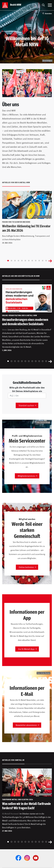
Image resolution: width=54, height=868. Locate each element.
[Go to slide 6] (25, 261)
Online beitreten (26, 567)
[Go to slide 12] (46, 261)
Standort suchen (26, 405)
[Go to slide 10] (39, 261)
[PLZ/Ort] (27, 396)
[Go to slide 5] (22, 261)
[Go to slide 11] (43, 261)
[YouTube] (36, 858)
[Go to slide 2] (12, 261)
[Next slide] (50, 261)
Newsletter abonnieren (26, 725)
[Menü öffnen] (50, 5)
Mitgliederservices (26, 476)
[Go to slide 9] (36, 261)
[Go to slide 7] (29, 261)
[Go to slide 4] (18, 261)
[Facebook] (18, 858)
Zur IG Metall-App (26, 649)
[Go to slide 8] (32, 261)
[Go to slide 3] (15, 261)
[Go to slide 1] (8, 261)
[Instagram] (27, 858)
